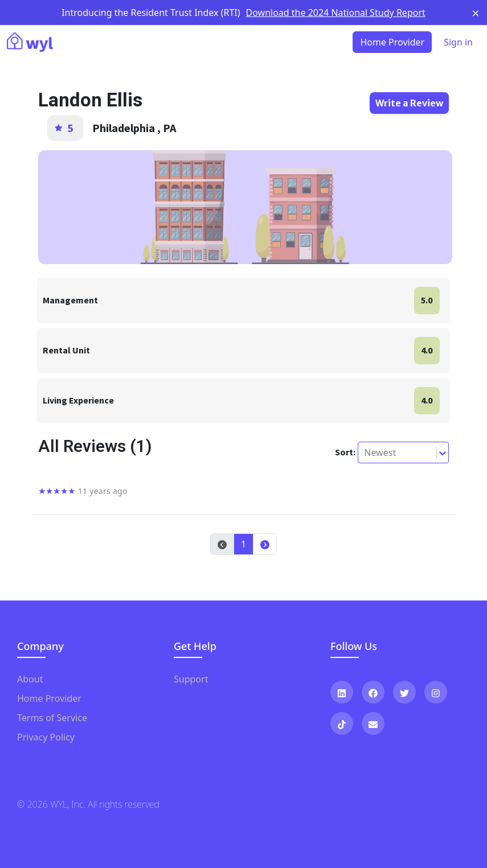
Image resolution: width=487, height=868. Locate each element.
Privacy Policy (46, 737)
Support (191, 679)
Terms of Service (52, 718)
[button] (265, 544)
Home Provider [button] (392, 42)
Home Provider (49, 698)
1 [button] (243, 544)
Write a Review (409, 103)
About (30, 679)
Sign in (458, 42)
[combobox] (365, 452)
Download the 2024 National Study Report (336, 13)
